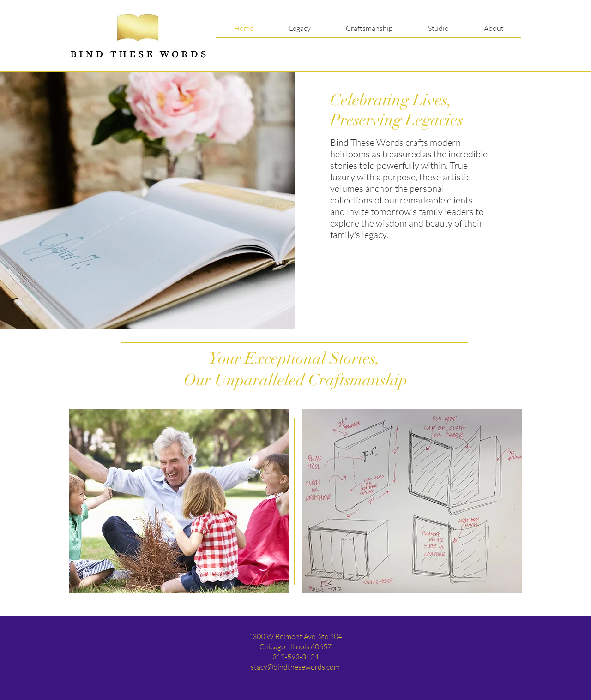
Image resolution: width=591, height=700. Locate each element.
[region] (179, 501)
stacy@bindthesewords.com (295, 667)
